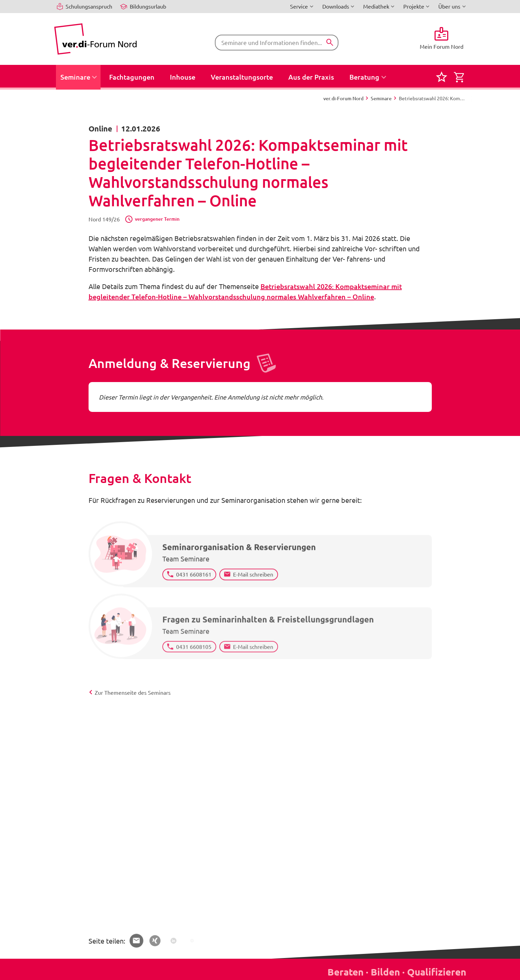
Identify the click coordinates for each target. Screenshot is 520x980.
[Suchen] (330, 43)
